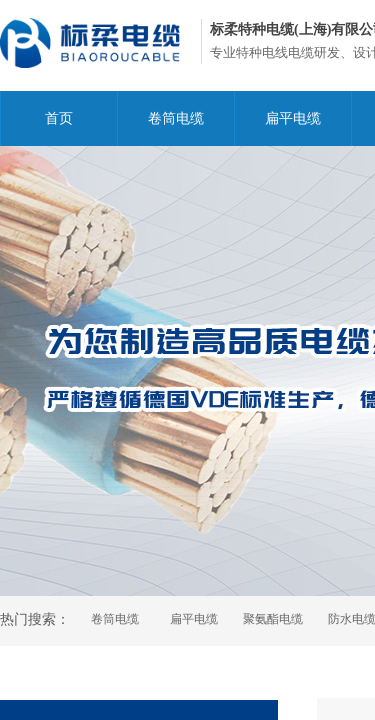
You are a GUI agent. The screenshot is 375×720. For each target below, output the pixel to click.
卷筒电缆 (176, 118)
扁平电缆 (293, 118)
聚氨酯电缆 (273, 619)
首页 (59, 118)
